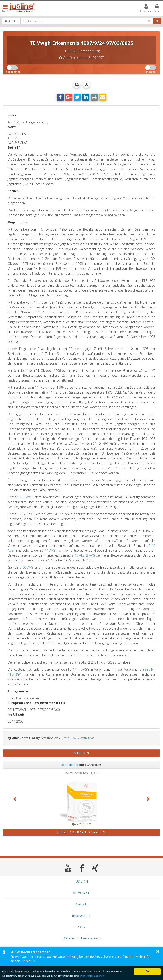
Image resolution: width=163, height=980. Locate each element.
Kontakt (82, 904)
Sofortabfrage (70, 765)
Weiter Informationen (106, 975)
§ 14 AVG (49, 550)
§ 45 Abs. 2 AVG (84, 555)
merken (82, 753)
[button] (15, 799)
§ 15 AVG (26, 497)
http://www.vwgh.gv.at (79, 738)
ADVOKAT (81, 893)
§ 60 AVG (26, 567)
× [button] (158, 951)
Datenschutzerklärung (81, 938)
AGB (81, 927)
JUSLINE (82, 881)
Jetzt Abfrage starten (81, 832)
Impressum (81, 916)
